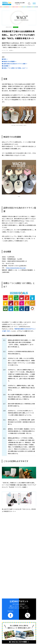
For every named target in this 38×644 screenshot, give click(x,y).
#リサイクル (5, 50)
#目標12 (11, 50)
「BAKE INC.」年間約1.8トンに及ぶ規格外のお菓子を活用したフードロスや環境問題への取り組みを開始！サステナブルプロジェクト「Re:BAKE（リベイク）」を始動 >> (19, 485)
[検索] (29, 4)
